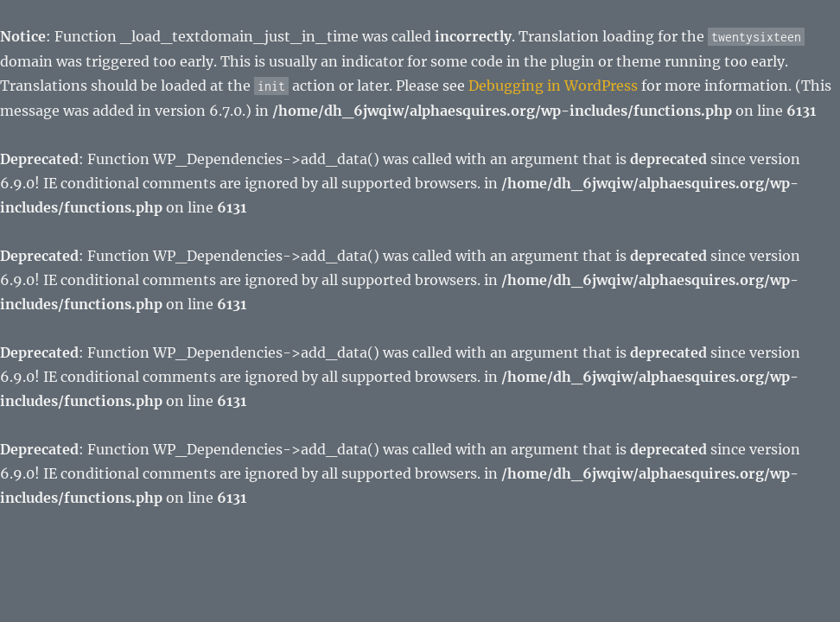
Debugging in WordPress (553, 86)
